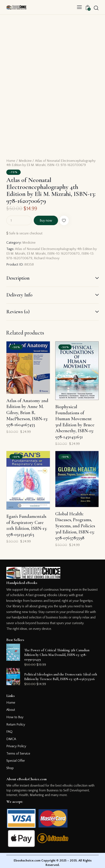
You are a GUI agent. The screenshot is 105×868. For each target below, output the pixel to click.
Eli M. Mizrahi (43, 254)
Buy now (48, 221)
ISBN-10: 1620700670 (71, 254)
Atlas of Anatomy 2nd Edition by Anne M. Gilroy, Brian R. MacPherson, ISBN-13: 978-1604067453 (27, 413)
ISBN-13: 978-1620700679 (27, 258)
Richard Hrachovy (63, 258)
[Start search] (96, 8)
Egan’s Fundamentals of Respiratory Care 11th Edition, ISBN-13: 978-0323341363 (27, 525)
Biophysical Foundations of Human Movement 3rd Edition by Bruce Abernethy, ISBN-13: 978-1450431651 (75, 422)
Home (11, 161)
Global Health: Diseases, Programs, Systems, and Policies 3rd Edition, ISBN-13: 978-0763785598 (75, 526)
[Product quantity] (19, 220)
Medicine (25, 161)
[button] (79, 7)
